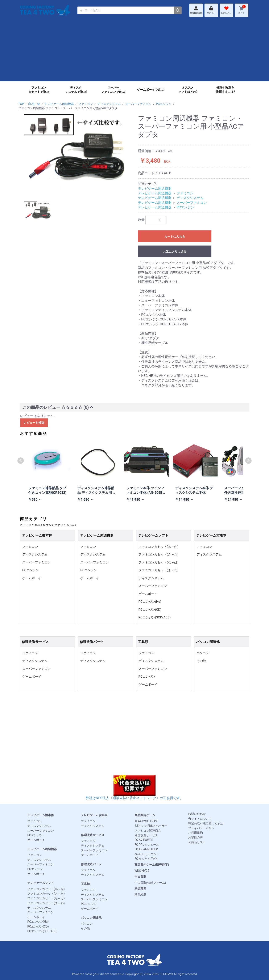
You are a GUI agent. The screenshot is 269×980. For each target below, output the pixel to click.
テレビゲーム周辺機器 (59, 104)
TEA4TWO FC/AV (146, 821)
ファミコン (86, 104)
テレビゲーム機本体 (41, 815)
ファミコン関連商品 (148, 831)
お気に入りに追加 (175, 252)
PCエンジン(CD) (150, 610)
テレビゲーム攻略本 (94, 815)
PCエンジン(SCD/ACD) (155, 617)
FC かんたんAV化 (146, 859)
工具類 (85, 884)
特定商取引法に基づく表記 (206, 823)
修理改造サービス (93, 835)
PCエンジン (164, 104)
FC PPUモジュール (147, 845)
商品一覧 (34, 104)
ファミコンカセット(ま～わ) (158, 570)
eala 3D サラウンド (147, 854)
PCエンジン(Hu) (150, 602)
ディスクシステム (109, 104)
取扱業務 (140, 889)
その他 (201, 661)
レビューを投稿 (34, 423)
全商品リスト (197, 842)
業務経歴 (140, 894)
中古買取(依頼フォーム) (150, 883)
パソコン (203, 653)
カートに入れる (175, 237)
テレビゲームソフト (41, 883)
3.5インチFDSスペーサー (151, 826)
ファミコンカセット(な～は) (158, 562)
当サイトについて (200, 819)
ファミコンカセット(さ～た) (158, 554)
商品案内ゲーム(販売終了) (152, 865)
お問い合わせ (197, 814)
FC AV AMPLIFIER (146, 849)
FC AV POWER (144, 840)
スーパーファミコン (138, 104)
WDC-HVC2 (142, 871)
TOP (21, 104)
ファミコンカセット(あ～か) (158, 547)
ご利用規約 (195, 833)
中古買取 (140, 877)
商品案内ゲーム (145, 815)
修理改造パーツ (91, 864)
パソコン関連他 (91, 918)
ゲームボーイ (32, 578)
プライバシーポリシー (203, 828)
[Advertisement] (134, 52)
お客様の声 (195, 837)
